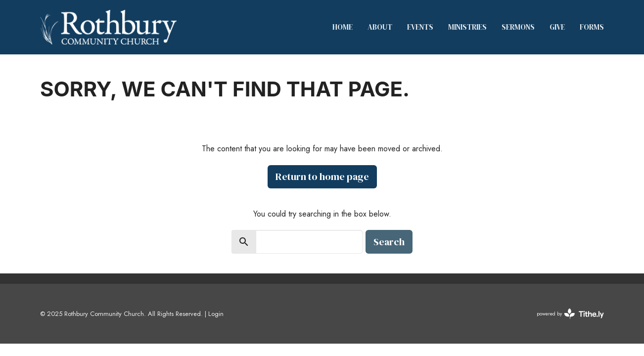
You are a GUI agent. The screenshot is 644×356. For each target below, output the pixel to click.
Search (389, 242)
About (380, 27)
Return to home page (322, 177)
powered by (570, 314)
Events (420, 27)
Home (343, 27)
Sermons (518, 27)
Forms (592, 27)
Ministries (467, 27)
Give (557, 27)
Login (216, 314)
